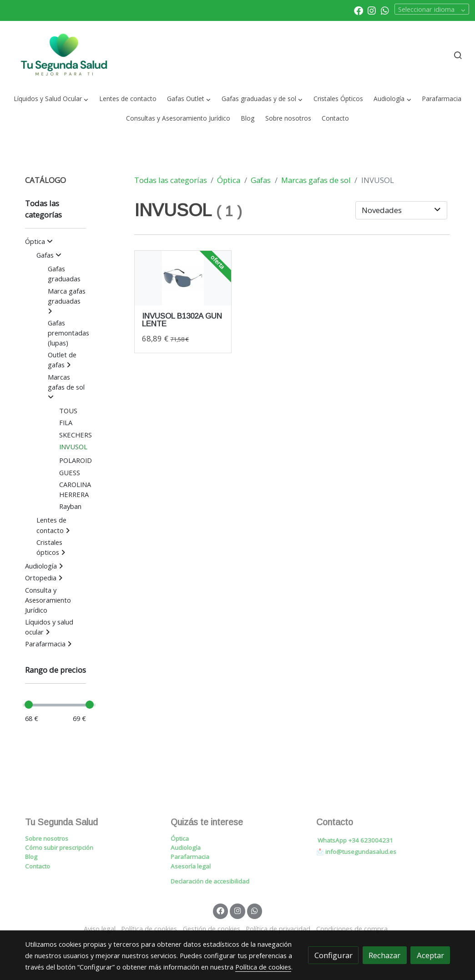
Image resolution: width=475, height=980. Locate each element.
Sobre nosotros (47, 838)
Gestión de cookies (212, 929)
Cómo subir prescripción (59, 848)
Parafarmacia (190, 857)
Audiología (186, 848)
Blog (31, 857)
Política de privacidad (278, 929)
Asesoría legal (191, 866)
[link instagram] (372, 10)
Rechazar (384, 955)
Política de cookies (149, 929)
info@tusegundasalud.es (361, 852)
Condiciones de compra (352, 929)
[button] (51, 99)
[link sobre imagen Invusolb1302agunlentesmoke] (183, 278)
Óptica (229, 180)
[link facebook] (359, 10)
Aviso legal (100, 929)
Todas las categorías (171, 180)
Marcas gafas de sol (316, 180)
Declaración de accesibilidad (210, 881)
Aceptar (430, 955)
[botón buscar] (458, 55)
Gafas (261, 180)
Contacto (38, 866)
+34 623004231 (371, 840)
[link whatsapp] (385, 10)
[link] (64, 55)
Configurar (334, 955)
